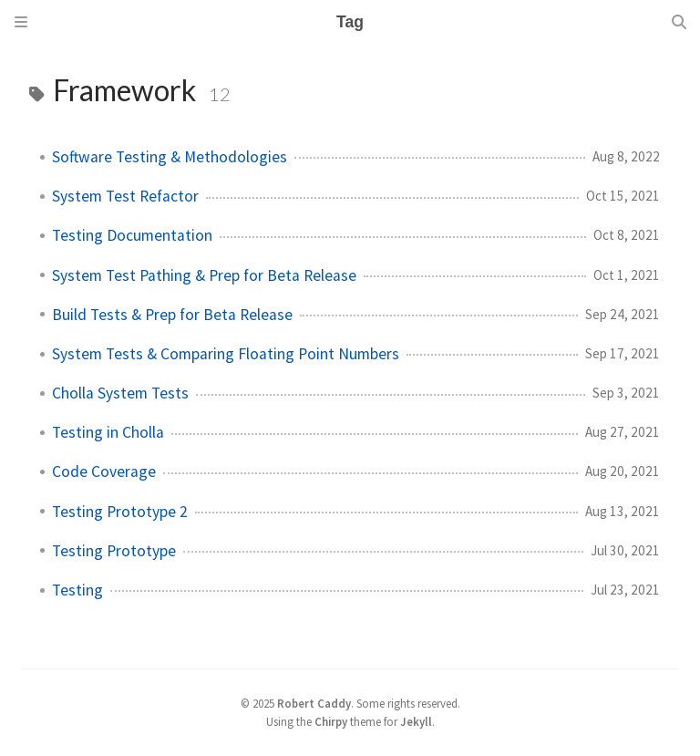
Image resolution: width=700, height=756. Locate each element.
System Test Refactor (125, 196)
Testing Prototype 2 (120, 512)
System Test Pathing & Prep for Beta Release (204, 275)
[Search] (679, 22)
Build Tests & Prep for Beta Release (172, 315)
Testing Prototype (114, 551)
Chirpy (331, 721)
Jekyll (416, 721)
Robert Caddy (314, 703)
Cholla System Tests (120, 393)
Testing (77, 590)
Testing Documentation (132, 235)
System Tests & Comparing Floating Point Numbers (226, 354)
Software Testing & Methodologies (170, 157)
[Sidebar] (21, 22)
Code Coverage (104, 471)
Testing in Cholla (108, 432)
